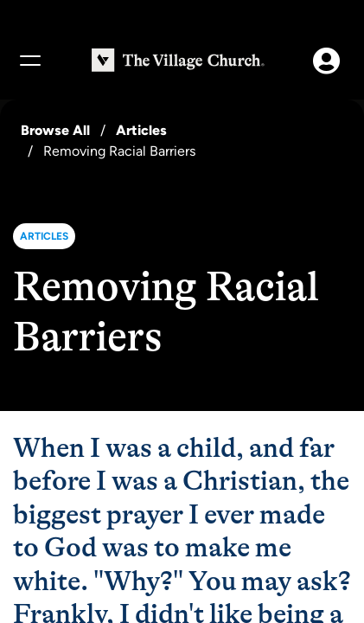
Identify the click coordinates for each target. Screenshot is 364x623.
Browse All (55, 130)
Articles (141, 130)
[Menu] (29, 61)
